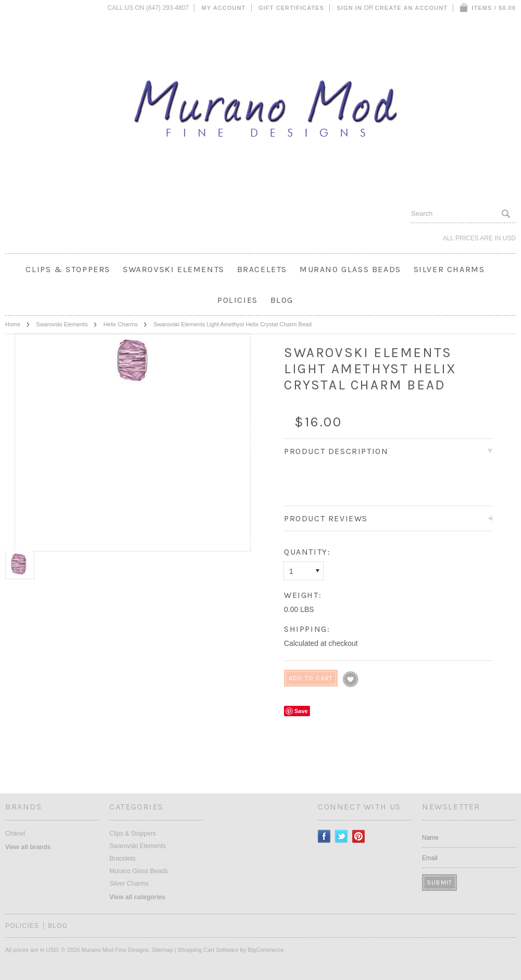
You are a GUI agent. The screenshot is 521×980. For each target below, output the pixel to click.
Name (430, 838)
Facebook (324, 836)
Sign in (349, 8)
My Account (224, 8)
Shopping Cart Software (208, 950)
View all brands (28, 847)
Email (430, 858)
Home (13, 324)
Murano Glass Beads (350, 269)
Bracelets (262, 269)
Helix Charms (120, 324)
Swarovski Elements (174, 269)
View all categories (137, 897)
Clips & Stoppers (68, 269)
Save (301, 711)
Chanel (15, 834)
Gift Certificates (291, 8)
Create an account (411, 8)
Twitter (342, 836)
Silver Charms (449, 269)
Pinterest (359, 836)
